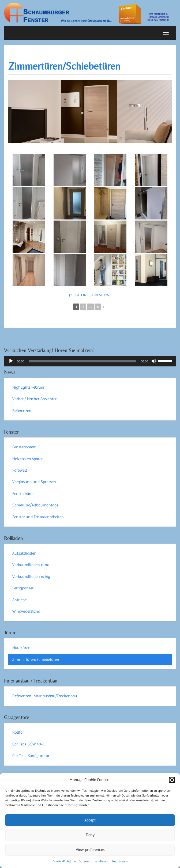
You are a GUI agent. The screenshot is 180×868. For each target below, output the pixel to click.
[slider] (83, 361)
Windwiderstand (26, 611)
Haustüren (21, 648)
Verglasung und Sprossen (34, 482)
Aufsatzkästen (24, 553)
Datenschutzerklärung (94, 861)
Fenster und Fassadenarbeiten (38, 517)
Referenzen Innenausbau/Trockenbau (45, 696)
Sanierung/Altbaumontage (35, 505)
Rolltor (18, 732)
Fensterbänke (24, 494)
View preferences (90, 850)
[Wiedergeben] (11, 361)
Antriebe (19, 600)
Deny (90, 835)
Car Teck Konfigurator (31, 756)
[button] (172, 780)
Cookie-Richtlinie (64, 861)
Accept (90, 820)
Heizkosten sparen (28, 459)
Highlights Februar (28, 387)
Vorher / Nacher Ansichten (35, 399)
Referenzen (22, 411)
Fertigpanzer (23, 588)
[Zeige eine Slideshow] (90, 295)
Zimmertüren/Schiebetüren (64, 66)
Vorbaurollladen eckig (31, 577)
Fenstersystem (24, 447)
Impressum (120, 861)
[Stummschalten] (154, 361)
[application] (90, 361)
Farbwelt (20, 470)
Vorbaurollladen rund (31, 565)
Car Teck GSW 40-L (28, 744)
